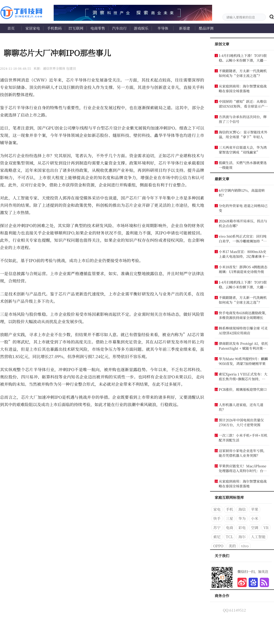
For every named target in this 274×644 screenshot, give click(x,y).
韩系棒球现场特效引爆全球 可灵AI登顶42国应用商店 (243, 330)
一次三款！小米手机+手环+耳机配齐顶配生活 (243, 438)
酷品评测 (206, 28)
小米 (255, 518)
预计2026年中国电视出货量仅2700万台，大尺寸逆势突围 (241, 422)
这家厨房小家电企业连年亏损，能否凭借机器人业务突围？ (243, 453)
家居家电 (33, 28)
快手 (217, 518)
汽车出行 (119, 28)
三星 (229, 518)
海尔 (242, 537)
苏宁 (217, 528)
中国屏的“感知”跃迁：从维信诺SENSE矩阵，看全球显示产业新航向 (243, 104)
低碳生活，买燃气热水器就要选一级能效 (243, 165)
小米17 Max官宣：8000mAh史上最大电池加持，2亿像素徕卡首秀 (244, 254)
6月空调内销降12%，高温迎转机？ (242, 193)
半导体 (163, 28)
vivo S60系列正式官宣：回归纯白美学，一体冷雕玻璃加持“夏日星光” (243, 239)
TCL (229, 537)
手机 (229, 509)
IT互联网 (76, 28)
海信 (242, 509)
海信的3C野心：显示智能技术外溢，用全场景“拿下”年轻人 (243, 134)
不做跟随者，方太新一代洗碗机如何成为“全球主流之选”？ (243, 73)
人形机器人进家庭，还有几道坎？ (241, 407)
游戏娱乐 (141, 28)
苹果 (255, 509)
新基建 (184, 28)
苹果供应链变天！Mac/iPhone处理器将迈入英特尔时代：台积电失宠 (243, 468)
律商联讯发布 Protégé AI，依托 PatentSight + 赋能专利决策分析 (243, 346)
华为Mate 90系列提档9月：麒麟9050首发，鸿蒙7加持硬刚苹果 (243, 361)
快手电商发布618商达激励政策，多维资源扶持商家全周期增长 (244, 315)
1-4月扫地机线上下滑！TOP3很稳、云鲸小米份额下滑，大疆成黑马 (243, 58)
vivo (245, 546)
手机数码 (54, 28)
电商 (229, 528)
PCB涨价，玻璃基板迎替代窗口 (243, 389)
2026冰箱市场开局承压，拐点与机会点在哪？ (243, 223)
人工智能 (258, 537)
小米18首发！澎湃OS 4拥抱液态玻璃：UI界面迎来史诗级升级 (243, 269)
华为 (242, 518)
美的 (232, 546)
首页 (11, 28)
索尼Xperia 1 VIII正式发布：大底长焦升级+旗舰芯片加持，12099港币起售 (243, 376)
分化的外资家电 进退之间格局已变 (243, 208)
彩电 (242, 528)
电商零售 (98, 28)
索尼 (217, 537)
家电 (217, 509)
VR (266, 528)
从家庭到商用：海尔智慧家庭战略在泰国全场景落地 (243, 88)
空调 (255, 528)
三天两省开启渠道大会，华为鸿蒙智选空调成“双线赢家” (243, 150)
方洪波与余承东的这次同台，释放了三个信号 (243, 119)
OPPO (218, 546)
